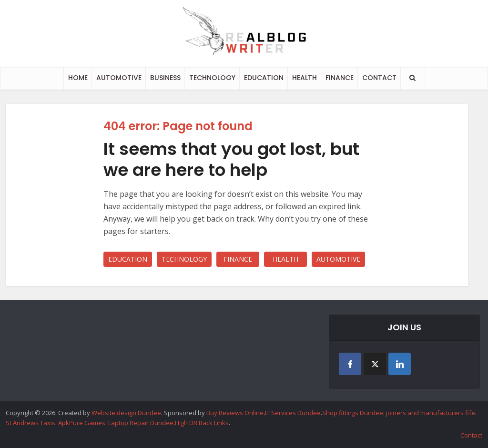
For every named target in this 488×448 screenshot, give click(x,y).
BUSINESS (165, 78)
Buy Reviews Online (235, 413)
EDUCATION (264, 78)
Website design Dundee (126, 413)
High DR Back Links (202, 423)
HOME (78, 78)
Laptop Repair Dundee (141, 423)
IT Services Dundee (293, 413)
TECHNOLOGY (212, 78)
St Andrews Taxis (30, 423)
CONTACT (379, 78)
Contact (471, 435)
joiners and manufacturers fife (431, 413)
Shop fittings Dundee (353, 413)
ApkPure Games (82, 423)
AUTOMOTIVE (119, 78)
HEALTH (305, 78)
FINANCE (340, 78)
